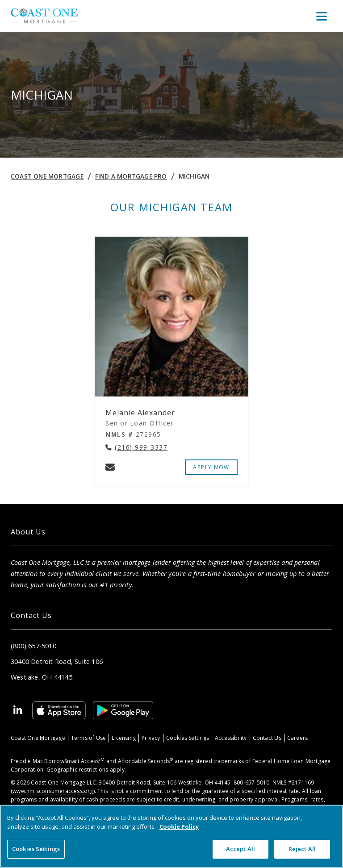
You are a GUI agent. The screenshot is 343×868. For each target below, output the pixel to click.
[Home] (44, 16)
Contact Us (267, 738)
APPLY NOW (211, 467)
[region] (171, 836)
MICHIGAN (194, 176)
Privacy (151, 738)
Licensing (124, 738)
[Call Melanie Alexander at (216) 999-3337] (136, 448)
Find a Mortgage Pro (131, 176)
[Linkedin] (18, 710)
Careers (297, 738)
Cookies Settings (188, 738)
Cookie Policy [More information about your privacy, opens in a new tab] (179, 826)
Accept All (241, 849)
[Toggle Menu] (322, 16)
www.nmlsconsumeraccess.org (53, 791)
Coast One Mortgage (47, 176)
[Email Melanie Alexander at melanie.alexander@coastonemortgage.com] (110, 467)
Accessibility (231, 738)
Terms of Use (89, 738)
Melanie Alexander (140, 413)
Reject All (302, 849)
